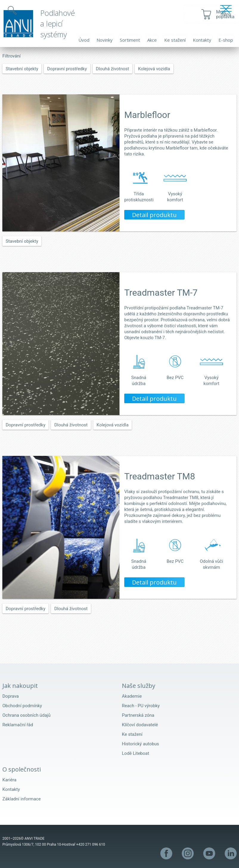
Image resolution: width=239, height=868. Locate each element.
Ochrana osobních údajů (26, 715)
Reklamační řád (18, 725)
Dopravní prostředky (67, 69)
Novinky (105, 40)
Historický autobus (141, 744)
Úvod (84, 40)
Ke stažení (175, 40)
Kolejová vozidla (154, 69)
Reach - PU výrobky (141, 706)
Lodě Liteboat (135, 753)
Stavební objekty (22, 69)
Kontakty (202, 40)
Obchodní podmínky (22, 706)
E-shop (226, 40)
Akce (152, 40)
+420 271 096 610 (91, 844)
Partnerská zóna (138, 715)
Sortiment (130, 40)
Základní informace (22, 799)
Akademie (132, 696)
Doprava (11, 696)
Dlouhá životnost (113, 69)
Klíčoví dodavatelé (140, 725)
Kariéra (9, 780)
